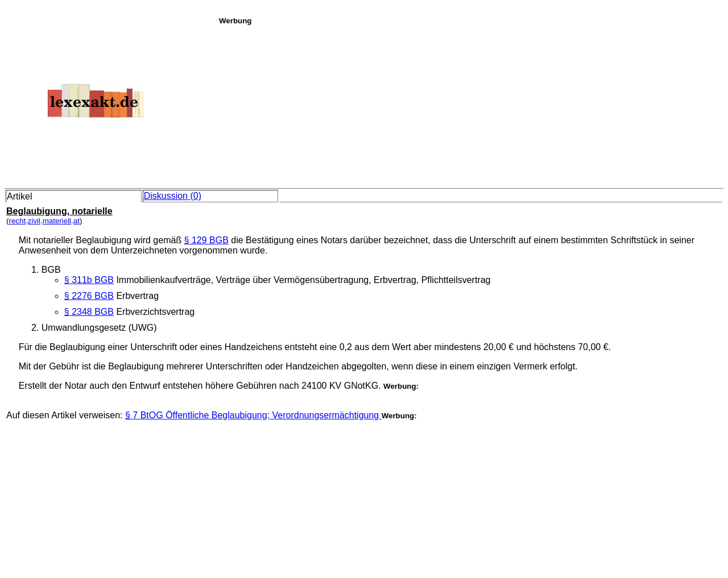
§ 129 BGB (206, 240)
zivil (34, 221)
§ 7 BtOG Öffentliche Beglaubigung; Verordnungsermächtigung (253, 415)
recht (17, 221)
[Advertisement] (470, 105)
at (76, 221)
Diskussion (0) (173, 196)
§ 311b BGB (89, 280)
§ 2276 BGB (89, 296)
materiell (57, 221)
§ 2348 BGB (89, 312)
